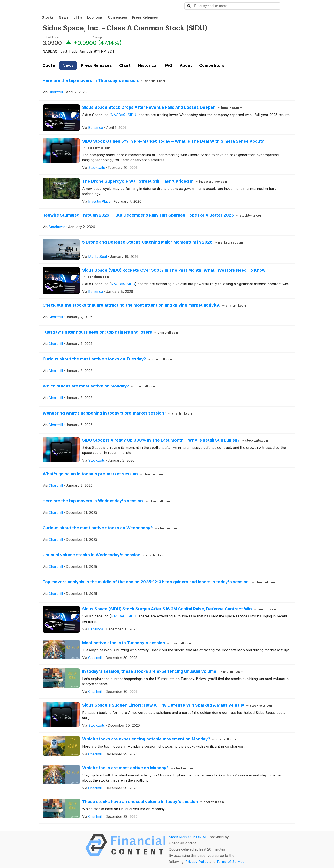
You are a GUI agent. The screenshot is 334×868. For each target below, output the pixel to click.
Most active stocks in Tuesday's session (137, 643)
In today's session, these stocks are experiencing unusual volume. (163, 671)
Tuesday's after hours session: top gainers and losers (110, 332)
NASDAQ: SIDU (124, 115)
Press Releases (145, 17)
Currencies (117, 17)
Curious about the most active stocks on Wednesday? (111, 528)
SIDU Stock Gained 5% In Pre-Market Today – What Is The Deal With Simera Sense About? (173, 144)
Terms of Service (230, 862)
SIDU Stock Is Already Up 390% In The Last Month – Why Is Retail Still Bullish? (175, 440)
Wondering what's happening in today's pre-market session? (117, 413)
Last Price (52, 37)
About (186, 65)
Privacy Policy (197, 862)
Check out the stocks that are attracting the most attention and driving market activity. (144, 305)
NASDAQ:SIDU (123, 284)
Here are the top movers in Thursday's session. (104, 80)
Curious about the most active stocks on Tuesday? (107, 359)
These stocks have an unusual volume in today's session (153, 802)
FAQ (168, 65)
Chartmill (56, 92)
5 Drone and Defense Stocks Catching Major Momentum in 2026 (163, 242)
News (64, 17)
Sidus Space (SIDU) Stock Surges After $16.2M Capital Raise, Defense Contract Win (180, 609)
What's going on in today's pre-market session (103, 474)
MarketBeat (98, 257)
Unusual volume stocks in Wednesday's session (104, 555)
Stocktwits (96, 168)
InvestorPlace (99, 201)
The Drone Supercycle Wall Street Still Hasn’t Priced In (155, 181)
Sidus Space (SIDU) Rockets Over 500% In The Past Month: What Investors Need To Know (174, 273)
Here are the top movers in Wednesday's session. (106, 501)
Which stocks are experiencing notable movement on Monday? (159, 739)
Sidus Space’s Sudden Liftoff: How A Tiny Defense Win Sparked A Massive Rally (177, 705)
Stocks (48, 17)
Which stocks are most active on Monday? (99, 386)
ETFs (78, 17)
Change (98, 37)
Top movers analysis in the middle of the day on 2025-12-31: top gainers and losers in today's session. (159, 582)
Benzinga (96, 128)
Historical (148, 65)
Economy (95, 17)
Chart (125, 65)
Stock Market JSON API (189, 837)
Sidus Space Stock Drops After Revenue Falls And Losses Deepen (162, 107)
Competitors (212, 65)
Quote (49, 65)
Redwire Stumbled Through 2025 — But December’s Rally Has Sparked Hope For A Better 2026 (153, 215)
